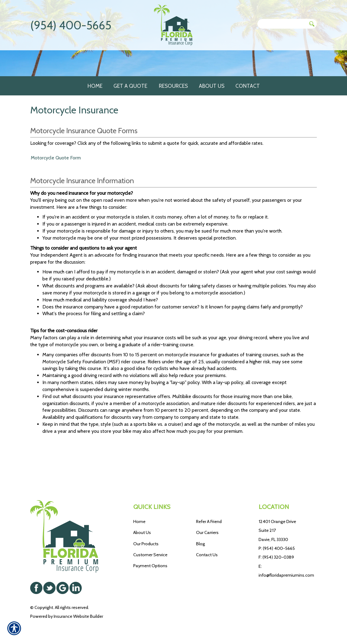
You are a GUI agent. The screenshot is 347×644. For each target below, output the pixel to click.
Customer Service (150, 555)
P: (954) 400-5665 (277, 548)
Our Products (146, 544)
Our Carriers (207, 533)
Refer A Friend (209, 521)
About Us (142, 533)
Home (139, 521)
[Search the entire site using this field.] (282, 24)
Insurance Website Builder (78, 616)
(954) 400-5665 (71, 25)
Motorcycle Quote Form (56, 192)
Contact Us (207, 555)
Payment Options (150, 566)
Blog (200, 544)
